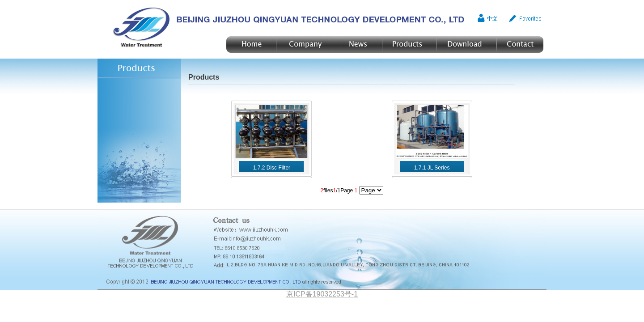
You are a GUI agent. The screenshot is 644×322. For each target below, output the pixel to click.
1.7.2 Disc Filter (272, 168)
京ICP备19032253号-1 (322, 294)
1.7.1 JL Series (432, 168)
